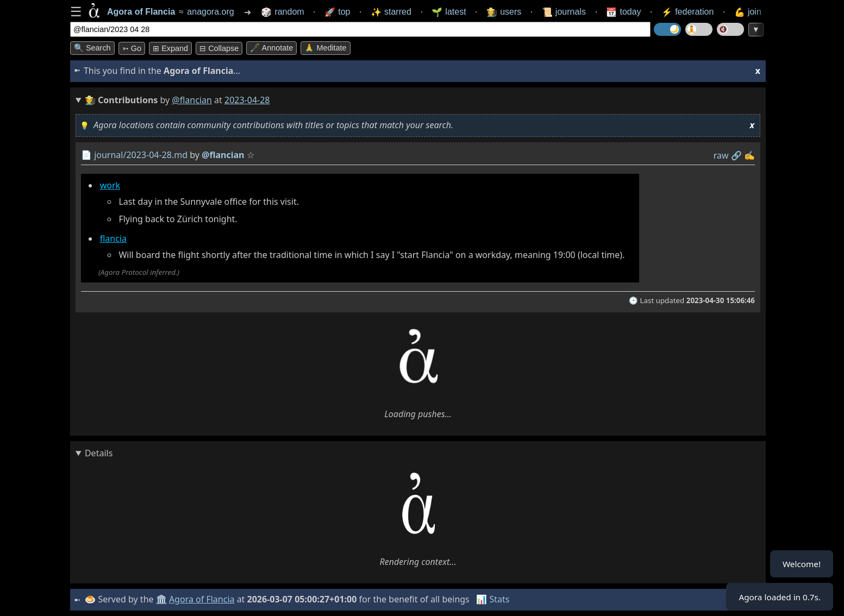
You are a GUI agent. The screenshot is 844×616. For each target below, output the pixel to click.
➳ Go (132, 48)
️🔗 (736, 155)
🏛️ (162, 599)
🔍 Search (92, 48)
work (110, 185)
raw (721, 155)
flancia (113, 238)
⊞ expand (170, 48)
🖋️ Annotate (271, 48)
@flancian (192, 100)
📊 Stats (494, 599)
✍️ (749, 155)
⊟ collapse (219, 48)
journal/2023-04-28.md (141, 155)
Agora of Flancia (203, 599)
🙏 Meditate (325, 48)
